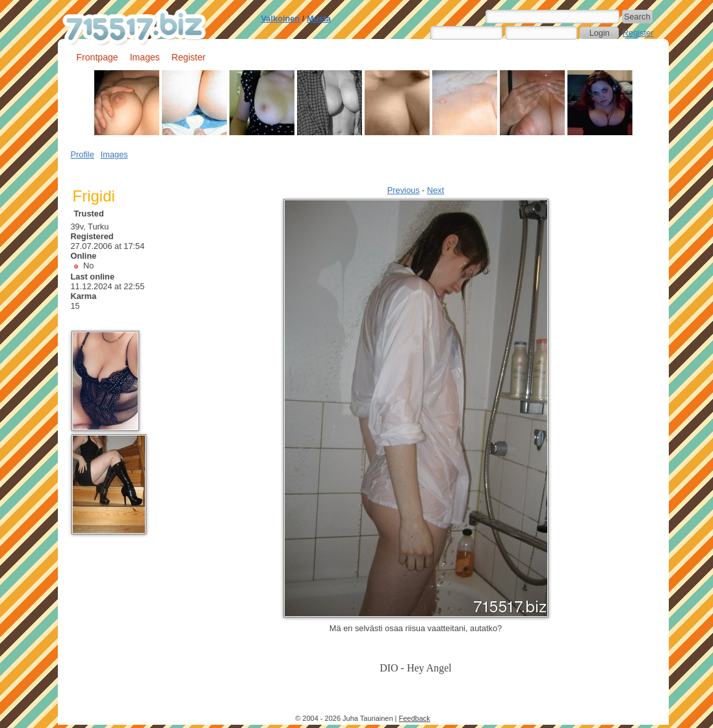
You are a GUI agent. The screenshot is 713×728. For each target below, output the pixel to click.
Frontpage (97, 57)
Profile (83, 154)
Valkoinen (281, 19)
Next (435, 190)
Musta (319, 19)
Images (145, 57)
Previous (404, 190)
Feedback (415, 718)
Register (638, 33)
